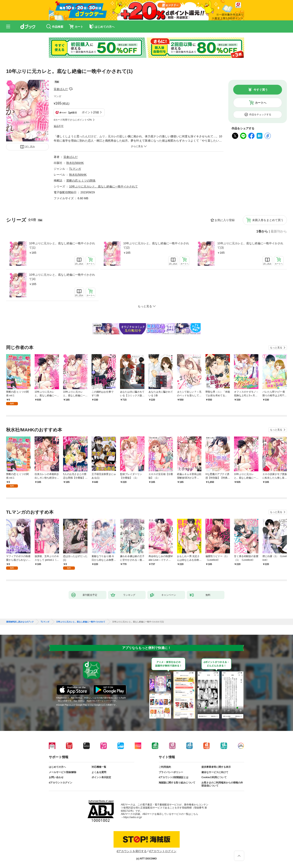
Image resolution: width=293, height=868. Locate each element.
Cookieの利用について (214, 777)
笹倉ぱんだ (61, 89)
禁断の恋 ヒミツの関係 (81, 181)
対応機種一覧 (99, 767)
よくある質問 (99, 772)
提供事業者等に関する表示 (216, 767)
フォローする (71, 89)
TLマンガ (75, 169)
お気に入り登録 (225, 220)
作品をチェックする (260, 115)
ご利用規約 (165, 767)
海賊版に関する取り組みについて (177, 783)
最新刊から (279, 231)
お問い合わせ (56, 777)
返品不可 (59, 126)
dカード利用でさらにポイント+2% (73, 120)
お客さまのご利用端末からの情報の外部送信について (222, 784)
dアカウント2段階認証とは (174, 777)
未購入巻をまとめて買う (268, 220)
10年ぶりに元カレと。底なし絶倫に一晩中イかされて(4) (62, 277)
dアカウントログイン (61, 783)
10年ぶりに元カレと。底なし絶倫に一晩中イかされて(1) (62, 245)
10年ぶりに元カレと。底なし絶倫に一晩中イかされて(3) (250, 245)
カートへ (261, 103)
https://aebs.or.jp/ (133, 817)
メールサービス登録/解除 (63, 772)
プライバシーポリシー (171, 772)
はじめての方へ (57, 767)
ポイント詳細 (90, 112)
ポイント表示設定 (101, 777)
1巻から (262, 231)
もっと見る (276, 348)
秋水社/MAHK (75, 163)
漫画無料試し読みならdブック (20, 622)
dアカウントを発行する (132, 851)
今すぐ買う (261, 90)
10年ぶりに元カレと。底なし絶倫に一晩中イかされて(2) (156, 245)
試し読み (30, 147)
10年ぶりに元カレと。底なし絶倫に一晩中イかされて (104, 186)
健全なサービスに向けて (215, 772)
